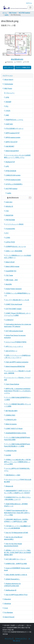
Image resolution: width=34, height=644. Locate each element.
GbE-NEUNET (9, 146)
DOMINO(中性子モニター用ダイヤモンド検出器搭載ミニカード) (17, 498)
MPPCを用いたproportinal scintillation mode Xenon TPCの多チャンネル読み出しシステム (18, 391)
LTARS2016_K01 (10, 420)
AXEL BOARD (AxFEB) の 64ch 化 (16, 575)
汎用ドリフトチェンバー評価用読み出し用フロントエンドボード (17, 356)
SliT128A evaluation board (14, 331)
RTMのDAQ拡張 (10, 171)
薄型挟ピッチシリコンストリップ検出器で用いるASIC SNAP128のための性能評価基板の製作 (18, 553)
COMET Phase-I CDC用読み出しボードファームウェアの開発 (17, 314)
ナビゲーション (8, 75)
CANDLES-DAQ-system (12, 175)
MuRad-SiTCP (9, 162)
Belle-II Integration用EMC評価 (14, 366)
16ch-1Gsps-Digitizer (12, 384)
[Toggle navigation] (30, 7)
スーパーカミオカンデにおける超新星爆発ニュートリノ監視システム (17, 156)
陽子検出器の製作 (11, 411)
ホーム (5, 13)
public (7, 15)
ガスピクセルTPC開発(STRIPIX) (15, 342)
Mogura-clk (9, 486)
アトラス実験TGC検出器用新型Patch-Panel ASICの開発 (17, 439)
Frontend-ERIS (10, 229)
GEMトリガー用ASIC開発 (13, 251)
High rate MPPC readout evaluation (16, 362)
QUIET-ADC (8, 124)
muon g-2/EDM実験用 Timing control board (17, 569)
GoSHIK (7, 455)
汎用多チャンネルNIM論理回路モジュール (17, 294)
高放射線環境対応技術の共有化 (15, 433)
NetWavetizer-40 (10, 590)
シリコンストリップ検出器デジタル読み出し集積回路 (17, 372)
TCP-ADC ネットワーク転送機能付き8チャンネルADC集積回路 (17, 527)
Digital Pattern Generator (13, 289)
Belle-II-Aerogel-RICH (11, 151)
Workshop (7, 604)
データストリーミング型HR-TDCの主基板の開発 (18, 481)
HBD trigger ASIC (11, 280)
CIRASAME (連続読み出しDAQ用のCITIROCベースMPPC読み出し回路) (16, 520)
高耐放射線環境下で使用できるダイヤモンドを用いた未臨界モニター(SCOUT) (17, 492)
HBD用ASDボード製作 (12, 475)
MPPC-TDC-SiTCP (11, 142)
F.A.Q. (5, 608)
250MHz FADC (10, 415)
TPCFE (7, 111)
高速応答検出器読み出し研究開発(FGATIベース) (16, 505)
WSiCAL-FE (9, 206)
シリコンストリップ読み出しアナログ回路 (17, 379)
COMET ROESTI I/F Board (13, 429)
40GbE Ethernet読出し (12, 579)
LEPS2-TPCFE (9, 242)
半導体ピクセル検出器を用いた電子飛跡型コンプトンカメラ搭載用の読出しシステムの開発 (17, 462)
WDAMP (8, 102)
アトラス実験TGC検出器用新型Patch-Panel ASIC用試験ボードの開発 (17, 445)
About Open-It (8, 80)
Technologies (8, 84)
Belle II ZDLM (9, 262)
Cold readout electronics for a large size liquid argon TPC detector (18, 325)
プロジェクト (9, 93)
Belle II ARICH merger (12, 267)
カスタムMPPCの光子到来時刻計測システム (17, 470)
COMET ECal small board (13, 304)
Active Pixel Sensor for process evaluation (15, 336)
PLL (6, 106)
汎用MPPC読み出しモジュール (15, 247)
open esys (8, 202)
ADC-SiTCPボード (11, 351)
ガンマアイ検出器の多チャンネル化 (17, 300)
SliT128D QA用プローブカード (15, 559)
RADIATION (9, 215)
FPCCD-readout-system (12, 180)
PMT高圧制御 (9, 220)
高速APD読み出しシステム (14, 120)
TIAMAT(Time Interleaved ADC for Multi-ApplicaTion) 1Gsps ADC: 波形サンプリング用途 (17, 513)
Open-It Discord (8, 617)
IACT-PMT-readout (24, 13)
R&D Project (13, 13)
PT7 (6, 233)
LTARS (7, 238)
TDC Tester (9, 275)
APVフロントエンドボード (14, 346)
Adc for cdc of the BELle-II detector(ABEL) (13, 538)
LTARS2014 (9, 320)
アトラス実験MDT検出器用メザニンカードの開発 (17, 405)
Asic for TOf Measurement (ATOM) (16, 533)
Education (7, 599)
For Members (8, 613)
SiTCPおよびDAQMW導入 (13, 184)
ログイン (29, 3)
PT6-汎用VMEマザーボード (14, 129)
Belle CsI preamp (10, 424)
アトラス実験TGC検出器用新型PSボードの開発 (17, 399)
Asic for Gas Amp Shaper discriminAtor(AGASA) (13, 545)
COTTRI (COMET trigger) (13, 309)
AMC (7, 115)
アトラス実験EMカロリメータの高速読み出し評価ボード (18, 257)
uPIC (6, 166)
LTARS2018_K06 (10, 451)
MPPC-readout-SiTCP (12, 133)
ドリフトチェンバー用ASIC (14, 224)
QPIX (7, 97)
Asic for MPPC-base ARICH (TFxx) (16, 595)
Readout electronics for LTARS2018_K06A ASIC (12, 585)
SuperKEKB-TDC (10, 271)
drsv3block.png (17, 59)
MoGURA (8, 284)
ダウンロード (8, 67)
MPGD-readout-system (12, 137)
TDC (6, 211)
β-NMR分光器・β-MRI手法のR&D (16, 564)
